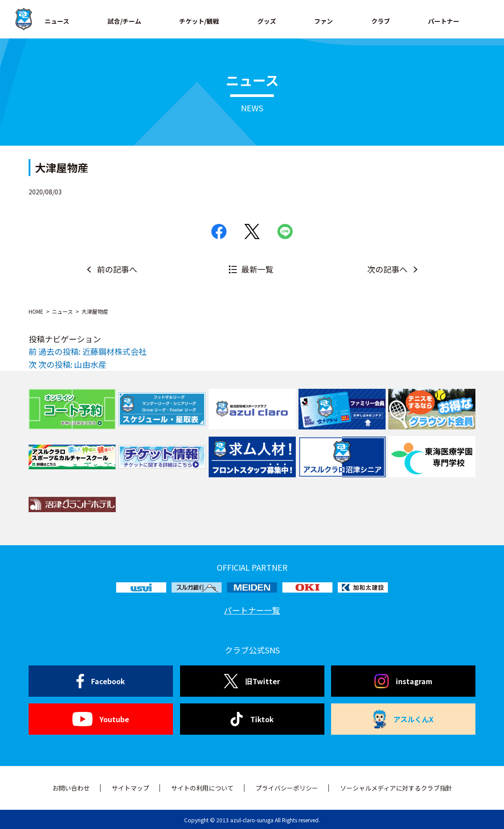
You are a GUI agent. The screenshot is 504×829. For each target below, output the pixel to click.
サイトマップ (130, 788)
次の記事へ (387, 269)
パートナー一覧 (252, 610)
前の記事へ (117, 269)
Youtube (101, 719)
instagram (403, 681)
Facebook (101, 681)
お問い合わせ (71, 788)
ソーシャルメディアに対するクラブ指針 (396, 788)
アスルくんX (403, 719)
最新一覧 (257, 269)
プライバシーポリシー (287, 788)
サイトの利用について (202, 788)
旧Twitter (252, 681)
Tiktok (252, 719)
